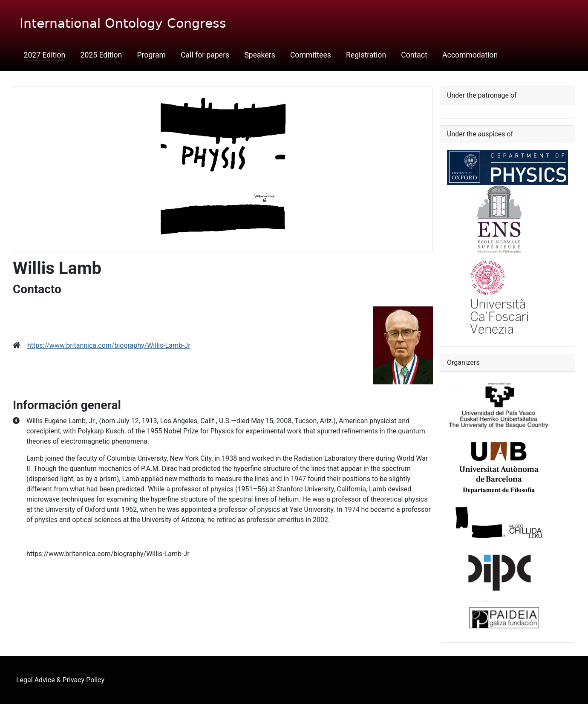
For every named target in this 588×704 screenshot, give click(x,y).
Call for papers (205, 55)
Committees (311, 55)
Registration (366, 55)
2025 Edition (101, 55)
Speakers (259, 55)
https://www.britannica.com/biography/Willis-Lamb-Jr (109, 345)
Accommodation (470, 55)
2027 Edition (45, 55)
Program (151, 55)
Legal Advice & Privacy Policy (60, 680)
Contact (414, 55)
